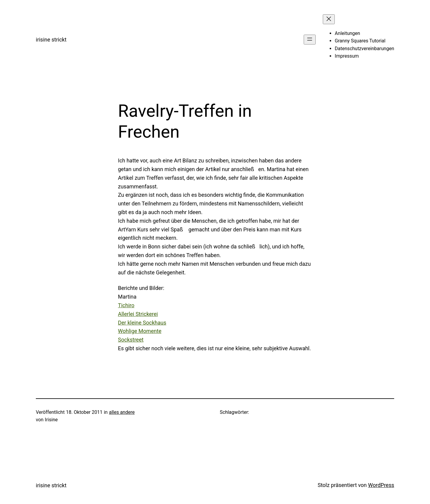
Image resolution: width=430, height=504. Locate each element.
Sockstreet (131, 340)
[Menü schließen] (329, 19)
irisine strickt (51, 40)
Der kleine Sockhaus (142, 323)
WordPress (381, 485)
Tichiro (126, 305)
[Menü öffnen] (310, 40)
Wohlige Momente (140, 331)
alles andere (122, 412)
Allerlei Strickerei (138, 314)
